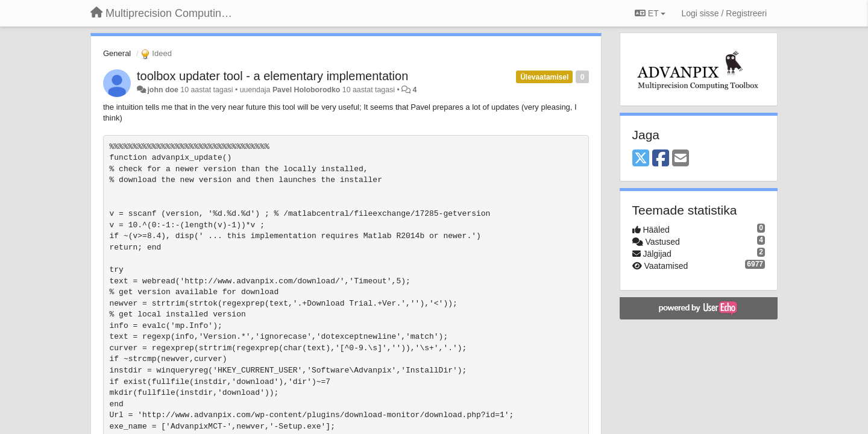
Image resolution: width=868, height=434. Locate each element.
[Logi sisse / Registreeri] (724, 13)
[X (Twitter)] (641, 159)
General (117, 53)
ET (650, 13)
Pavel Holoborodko (306, 90)
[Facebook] (661, 159)
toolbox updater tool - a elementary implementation (272, 76)
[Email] (681, 159)
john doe (162, 90)
